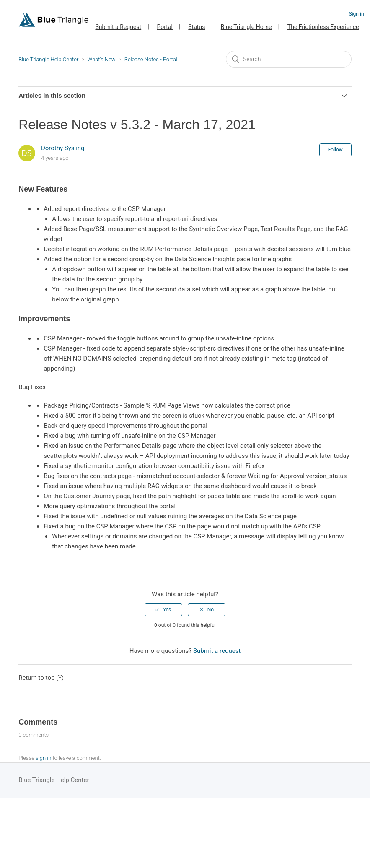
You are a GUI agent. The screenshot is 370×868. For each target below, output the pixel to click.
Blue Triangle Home (246, 27)
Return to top (41, 678)
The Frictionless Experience (323, 27)
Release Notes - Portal (151, 59)
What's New (101, 59)
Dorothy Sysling (63, 148)
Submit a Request (118, 27)
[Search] (289, 59)
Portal (165, 27)
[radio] (163, 610)
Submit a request (217, 651)
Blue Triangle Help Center (48, 59)
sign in (43, 758)
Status (197, 27)
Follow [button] (335, 150)
